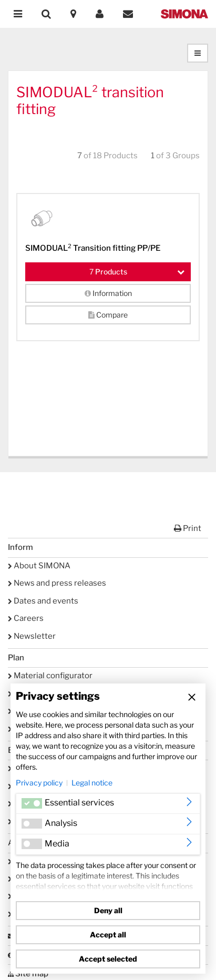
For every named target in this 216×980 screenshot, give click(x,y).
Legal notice (92, 783)
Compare (108, 315)
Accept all (108, 935)
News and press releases (57, 583)
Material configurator (50, 676)
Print (188, 528)
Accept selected (108, 959)
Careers (26, 618)
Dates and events (43, 601)
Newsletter (32, 636)
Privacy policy (39, 783)
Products (137, 272)
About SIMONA (39, 566)
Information (108, 293)
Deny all (108, 910)
